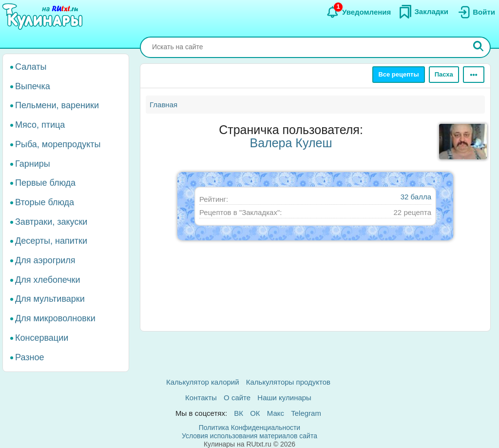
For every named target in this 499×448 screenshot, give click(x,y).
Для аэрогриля (45, 260)
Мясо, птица (40, 125)
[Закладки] (423, 12)
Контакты (201, 398)
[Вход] (476, 12)
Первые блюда (45, 183)
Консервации (42, 338)
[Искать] (479, 47)
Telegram (306, 413)
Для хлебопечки (48, 280)
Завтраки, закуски (51, 222)
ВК (239, 413)
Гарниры (33, 164)
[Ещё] (474, 75)
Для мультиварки (50, 299)
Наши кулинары (284, 398)
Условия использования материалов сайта (249, 436)
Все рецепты (398, 74)
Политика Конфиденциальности (249, 428)
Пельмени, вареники (57, 105)
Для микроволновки (55, 318)
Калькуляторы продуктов (288, 382)
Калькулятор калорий (203, 382)
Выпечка (33, 86)
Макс (276, 413)
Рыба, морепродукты (58, 144)
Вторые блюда (45, 202)
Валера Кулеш (291, 143)
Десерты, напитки (51, 241)
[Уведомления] (358, 12)
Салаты (31, 67)
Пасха (444, 74)
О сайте (237, 398)
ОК (255, 413)
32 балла (416, 197)
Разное (29, 357)
